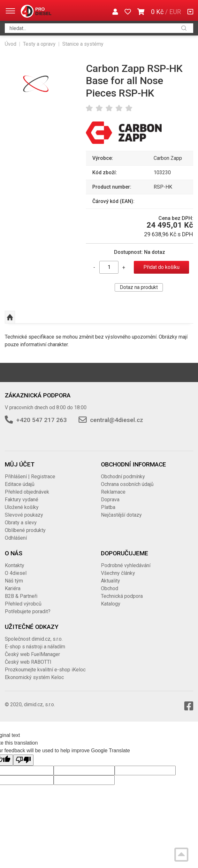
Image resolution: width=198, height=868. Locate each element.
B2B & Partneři (21, 596)
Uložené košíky (22, 507)
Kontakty (15, 565)
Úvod (11, 44)
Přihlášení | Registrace (30, 477)
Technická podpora (122, 596)
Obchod (110, 588)
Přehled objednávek (27, 492)
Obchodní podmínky (123, 477)
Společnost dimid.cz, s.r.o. (34, 639)
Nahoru (10, 317)
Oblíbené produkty (25, 530)
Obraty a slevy (21, 523)
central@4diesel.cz (117, 420)
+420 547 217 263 (42, 420)
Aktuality (110, 581)
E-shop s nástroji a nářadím (35, 647)
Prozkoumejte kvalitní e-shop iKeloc (45, 670)
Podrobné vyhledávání (126, 565)
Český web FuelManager (32, 654)
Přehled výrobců (23, 604)
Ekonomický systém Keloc (34, 677)
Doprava (110, 500)
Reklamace (113, 492)
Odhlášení (16, 538)
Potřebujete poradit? (28, 611)
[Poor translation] (23, 760)
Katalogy (111, 604)
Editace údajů (20, 484)
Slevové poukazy (24, 515)
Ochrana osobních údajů (127, 484)
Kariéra (13, 588)
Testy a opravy (39, 44)
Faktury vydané (22, 500)
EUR (175, 12)
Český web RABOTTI (28, 662)
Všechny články (118, 573)
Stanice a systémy (83, 44)
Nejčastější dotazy (121, 515)
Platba (108, 507)
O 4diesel (16, 573)
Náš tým (14, 581)
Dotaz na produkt (139, 287)
